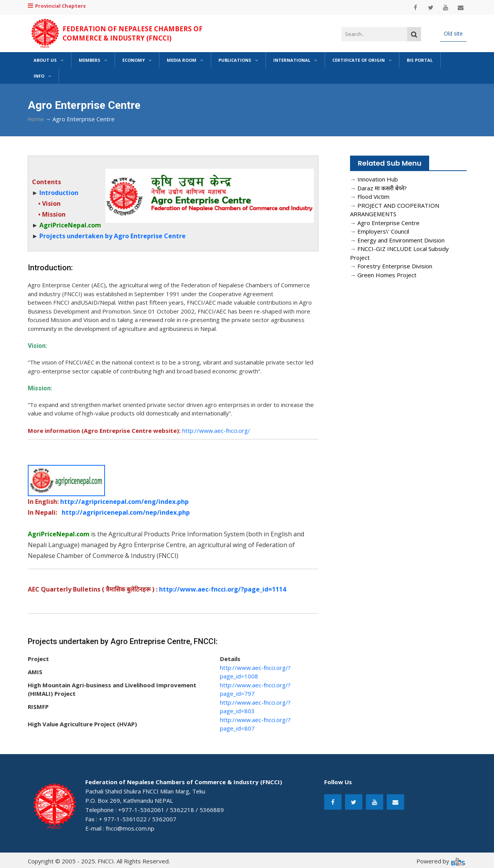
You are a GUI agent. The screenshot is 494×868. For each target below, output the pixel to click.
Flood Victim (373, 197)
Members (93, 60)
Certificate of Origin (362, 60)
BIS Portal (420, 60)
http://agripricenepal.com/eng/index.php (124, 502)
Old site (453, 33)
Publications (238, 60)
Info (42, 76)
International (295, 60)
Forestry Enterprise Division (395, 266)
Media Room (185, 60)
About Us (48, 60)
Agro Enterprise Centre (388, 223)
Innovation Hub (378, 179)
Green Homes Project (387, 275)
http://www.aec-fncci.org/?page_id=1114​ (222, 589)
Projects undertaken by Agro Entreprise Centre (113, 236)
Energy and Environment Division (401, 240)
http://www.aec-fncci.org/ (216, 431)
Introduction (59, 193)
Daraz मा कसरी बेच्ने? (382, 188)
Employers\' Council (383, 231)
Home (36, 119)
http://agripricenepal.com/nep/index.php (126, 512)
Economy (137, 60)
